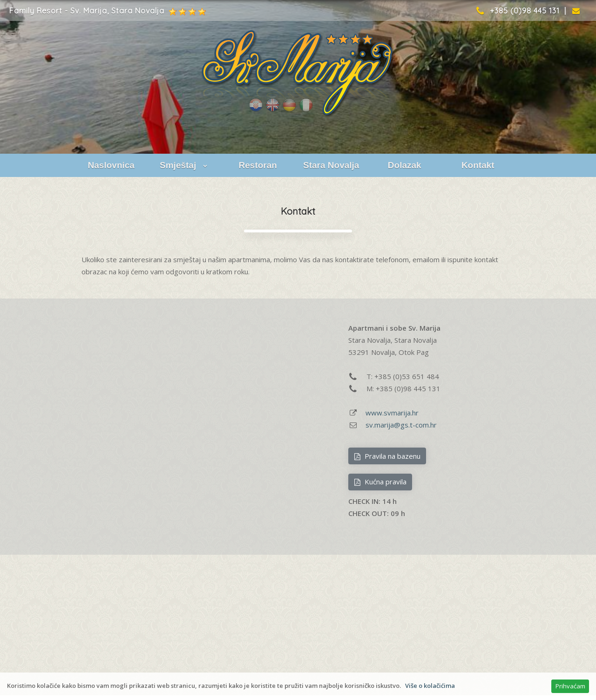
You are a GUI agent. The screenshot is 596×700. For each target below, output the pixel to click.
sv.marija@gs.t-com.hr (401, 425)
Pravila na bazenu (387, 456)
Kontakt (478, 165)
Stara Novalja (331, 165)
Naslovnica (111, 165)
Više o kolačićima (430, 686)
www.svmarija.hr (392, 413)
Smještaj (184, 165)
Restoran (258, 165)
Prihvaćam (570, 686)
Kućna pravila (380, 482)
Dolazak (405, 165)
